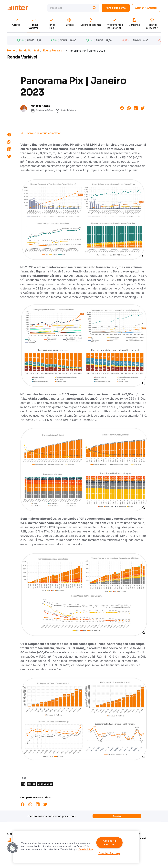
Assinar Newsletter (146, 8)
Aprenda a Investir (136, 838)
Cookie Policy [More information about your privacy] (86, 849)
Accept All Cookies (109, 843)
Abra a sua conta (116, 8)
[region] (76, 847)
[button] (13, 848)
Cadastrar (117, 816)
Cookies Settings (109, 853)
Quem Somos (133, 834)
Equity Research (54, 50)
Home (11, 50)
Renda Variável (29, 50)
